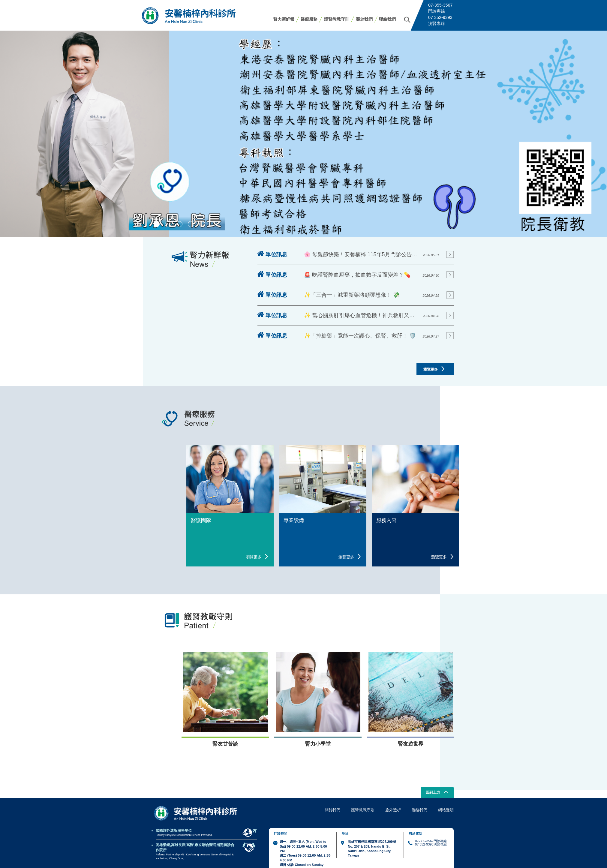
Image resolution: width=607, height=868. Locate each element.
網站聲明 (446, 810)
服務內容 (386, 520)
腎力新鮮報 (284, 19)
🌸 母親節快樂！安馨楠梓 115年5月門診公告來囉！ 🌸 (362, 254)
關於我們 (364, 19)
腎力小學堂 (318, 744)
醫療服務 (309, 19)
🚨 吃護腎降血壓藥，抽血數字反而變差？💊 (357, 275)
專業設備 (294, 520)
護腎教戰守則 (337, 19)
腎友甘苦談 (225, 744)
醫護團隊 (201, 520)
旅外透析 (393, 810)
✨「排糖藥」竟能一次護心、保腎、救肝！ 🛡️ (360, 336)
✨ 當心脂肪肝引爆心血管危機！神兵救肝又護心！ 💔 (362, 315)
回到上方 (437, 793)
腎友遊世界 (411, 744)
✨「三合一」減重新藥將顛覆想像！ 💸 (352, 295)
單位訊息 (272, 254)
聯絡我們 (387, 19)
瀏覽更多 (434, 369)
